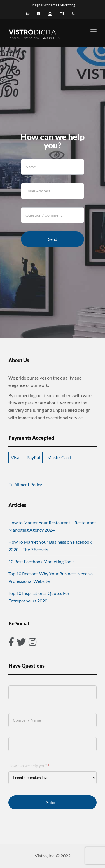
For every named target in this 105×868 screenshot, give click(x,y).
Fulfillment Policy (25, 484)
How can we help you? (29, 766)
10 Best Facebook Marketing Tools (41, 561)
